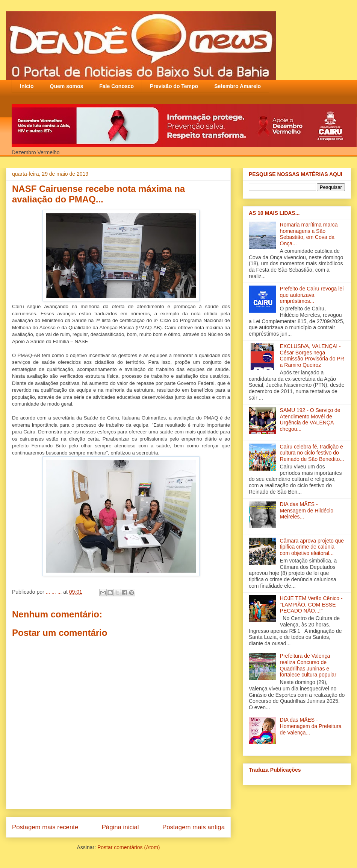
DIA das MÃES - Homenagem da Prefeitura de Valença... (311, 726)
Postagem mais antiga (194, 827)
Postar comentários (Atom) (129, 847)
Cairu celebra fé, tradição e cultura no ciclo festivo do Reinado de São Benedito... (312, 453)
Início (27, 86)
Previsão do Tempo (174, 86)
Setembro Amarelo (237, 86)
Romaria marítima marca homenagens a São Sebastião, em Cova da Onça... (309, 234)
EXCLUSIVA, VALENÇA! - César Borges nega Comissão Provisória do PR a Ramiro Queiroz (312, 356)
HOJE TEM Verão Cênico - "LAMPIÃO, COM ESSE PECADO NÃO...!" (311, 605)
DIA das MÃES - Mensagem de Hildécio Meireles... (307, 511)
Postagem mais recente (45, 827)
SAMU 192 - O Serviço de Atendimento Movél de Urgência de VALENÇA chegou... (310, 420)
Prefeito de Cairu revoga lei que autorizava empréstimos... (312, 295)
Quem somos (67, 86)
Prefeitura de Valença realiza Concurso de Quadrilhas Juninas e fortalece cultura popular (308, 665)
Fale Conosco (116, 86)
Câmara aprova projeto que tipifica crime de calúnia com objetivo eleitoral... (312, 547)
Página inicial (120, 827)
